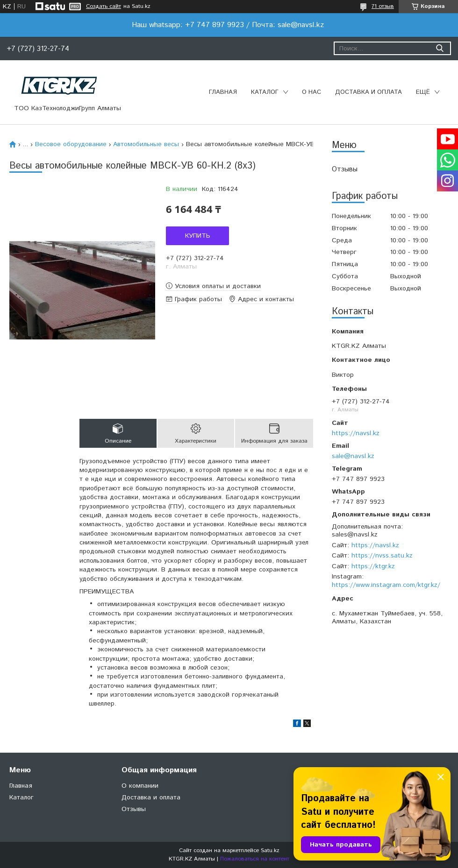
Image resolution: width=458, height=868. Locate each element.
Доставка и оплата (369, 92)
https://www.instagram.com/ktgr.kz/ (386, 585)
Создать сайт (104, 7)
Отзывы (345, 169)
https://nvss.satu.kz (382, 556)
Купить (198, 236)
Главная (223, 92)
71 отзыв (383, 6)
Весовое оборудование (71, 144)
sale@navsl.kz (353, 456)
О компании (140, 786)
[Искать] (440, 48)
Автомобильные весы (146, 144)
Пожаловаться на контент (255, 859)
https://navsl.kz (356, 433)
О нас (311, 92)
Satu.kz (270, 850)
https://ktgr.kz (373, 566)
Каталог (265, 92)
